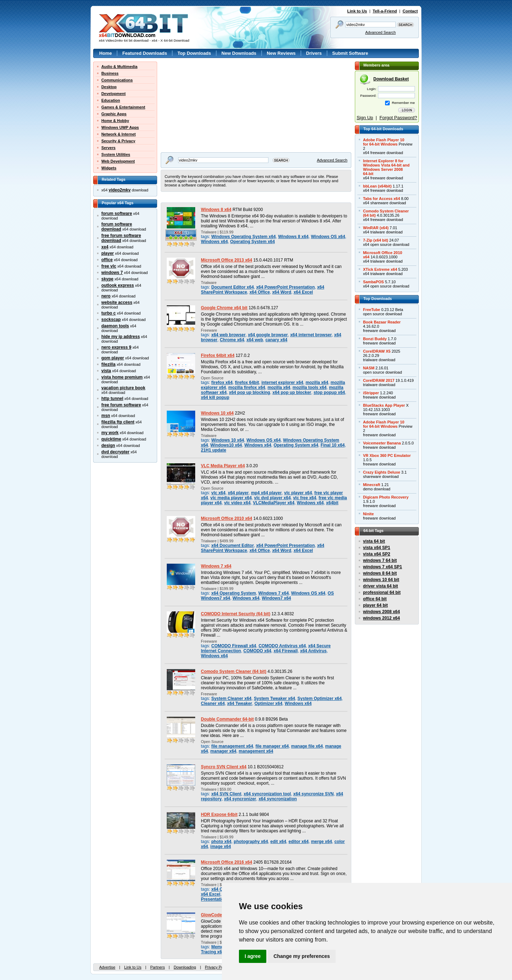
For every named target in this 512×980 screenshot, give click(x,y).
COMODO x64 (257, 651)
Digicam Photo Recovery (386, 497)
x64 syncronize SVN (314, 794)
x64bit (332, 503)
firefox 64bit (247, 383)
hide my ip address (121, 337)
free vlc (109, 266)
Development (113, 94)
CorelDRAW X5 (377, 351)
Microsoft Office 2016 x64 (226, 862)
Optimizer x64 (268, 704)
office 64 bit (375, 599)
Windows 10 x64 (217, 413)
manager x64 (223, 751)
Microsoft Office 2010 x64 (226, 518)
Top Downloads (194, 53)
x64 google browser (268, 335)
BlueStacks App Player (384, 405)
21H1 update (214, 450)
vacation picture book (123, 388)
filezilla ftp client (118, 422)
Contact (410, 11)
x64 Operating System (234, 593)
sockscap (111, 320)
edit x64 (278, 842)
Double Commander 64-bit (227, 719)
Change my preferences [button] (302, 956)
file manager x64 (272, 746)
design (108, 446)
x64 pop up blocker (292, 392)
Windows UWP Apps (120, 127)
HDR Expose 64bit (219, 815)
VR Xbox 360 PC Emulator (387, 455)
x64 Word (282, 292)
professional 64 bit (382, 592)
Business (110, 73)
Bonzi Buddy (375, 339)
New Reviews (281, 53)
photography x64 (251, 842)
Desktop (109, 87)
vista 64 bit (374, 541)
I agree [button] (253, 956)
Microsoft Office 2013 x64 (226, 260)
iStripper (371, 393)
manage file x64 (307, 746)
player (108, 253)
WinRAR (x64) (376, 228)
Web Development (118, 161)
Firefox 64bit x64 (218, 355)
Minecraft (372, 485)
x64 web (255, 340)
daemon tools (115, 326)
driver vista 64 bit (380, 586)
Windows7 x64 (276, 598)
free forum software (121, 405)
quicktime (111, 439)
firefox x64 (222, 383)
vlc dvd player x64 (273, 498)
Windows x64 (214, 242)
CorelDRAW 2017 (379, 380)
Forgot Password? (398, 118)
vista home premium (122, 377)
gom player (113, 358)
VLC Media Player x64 (223, 466)
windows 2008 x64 (382, 612)
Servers (108, 148)
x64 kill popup (215, 397)
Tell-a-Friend (385, 11)
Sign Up (365, 118)
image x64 (221, 847)
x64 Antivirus (313, 651)
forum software (117, 214)
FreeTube (372, 310)
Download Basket (391, 79)
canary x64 (276, 340)
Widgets (109, 168)
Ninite (368, 514)
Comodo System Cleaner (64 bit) (234, 671)
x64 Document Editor (233, 546)
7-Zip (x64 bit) (376, 240)
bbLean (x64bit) (377, 186)
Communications (117, 80)
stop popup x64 (329, 392)
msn (106, 416)
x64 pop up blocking (250, 392)
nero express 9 (116, 347)
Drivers (314, 53)
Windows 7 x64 (216, 566)
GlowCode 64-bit (218, 915)
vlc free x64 (305, 498)
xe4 (105, 247)
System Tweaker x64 (274, 699)
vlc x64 (218, 493)
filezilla (108, 364)
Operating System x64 (252, 242)
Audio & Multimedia (119, 67)
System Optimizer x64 (320, 699)
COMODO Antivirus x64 (282, 646)
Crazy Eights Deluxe (382, 472)
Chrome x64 (232, 340)
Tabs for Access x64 (382, 199)
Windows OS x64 (328, 237)
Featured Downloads (145, 53)
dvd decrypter (115, 452)
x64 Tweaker (240, 704)
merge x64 (322, 842)
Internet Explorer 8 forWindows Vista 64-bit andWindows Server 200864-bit (386, 167)
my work (110, 433)
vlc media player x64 (231, 498)
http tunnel (112, 399)
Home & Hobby (115, 121)
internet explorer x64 (282, 383)
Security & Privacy (118, 141)
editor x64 (299, 842)
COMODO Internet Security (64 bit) (236, 614)
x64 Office (260, 292)
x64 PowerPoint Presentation (285, 287)
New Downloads (239, 53)
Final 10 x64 (333, 445)
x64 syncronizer (240, 799)
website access (117, 302)
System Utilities (116, 154)
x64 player (238, 493)
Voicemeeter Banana (382, 443)
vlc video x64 (237, 503)
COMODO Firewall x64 (234, 646)
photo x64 (221, 842)
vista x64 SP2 (377, 554)
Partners (157, 967)
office (107, 260)
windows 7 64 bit (380, 560)
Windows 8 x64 (216, 210)
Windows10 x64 (226, 445)
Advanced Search (380, 32)
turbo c (109, 313)
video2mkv (120, 190)
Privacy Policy (217, 967)
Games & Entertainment (123, 107)
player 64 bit (375, 605)
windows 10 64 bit (381, 580)
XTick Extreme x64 (380, 269)
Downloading (185, 967)
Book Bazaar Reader (382, 322)
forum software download (117, 227)
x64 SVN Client (226, 794)
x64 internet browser (311, 335)
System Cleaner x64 (231, 699)
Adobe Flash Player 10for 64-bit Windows (384, 142)
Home (106, 53)
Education (111, 100)
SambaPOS (374, 282)
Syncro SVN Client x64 (224, 767)
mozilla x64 (317, 383)
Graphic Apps (114, 114)
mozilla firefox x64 (247, 388)
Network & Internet (119, 134)
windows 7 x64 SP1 (383, 567)
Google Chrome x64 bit (224, 308)
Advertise (107, 967)
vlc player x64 (298, 493)
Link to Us (357, 11)
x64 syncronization (278, 799)
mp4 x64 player (266, 493)
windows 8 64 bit (380, 573)
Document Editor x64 (233, 287)
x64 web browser (228, 335)
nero (106, 296)
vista (106, 371)
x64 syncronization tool (267, 794)
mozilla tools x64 (310, 388)
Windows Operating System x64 (243, 237)
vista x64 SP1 (377, 548)
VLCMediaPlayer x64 (274, 503)
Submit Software (350, 53)
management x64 (256, 751)
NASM (369, 368)
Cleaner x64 (213, 704)
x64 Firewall (286, 651)
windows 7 (112, 273)
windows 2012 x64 (382, 618)
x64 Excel (303, 292)
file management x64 (232, 746)
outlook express (118, 285)
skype (107, 279)
